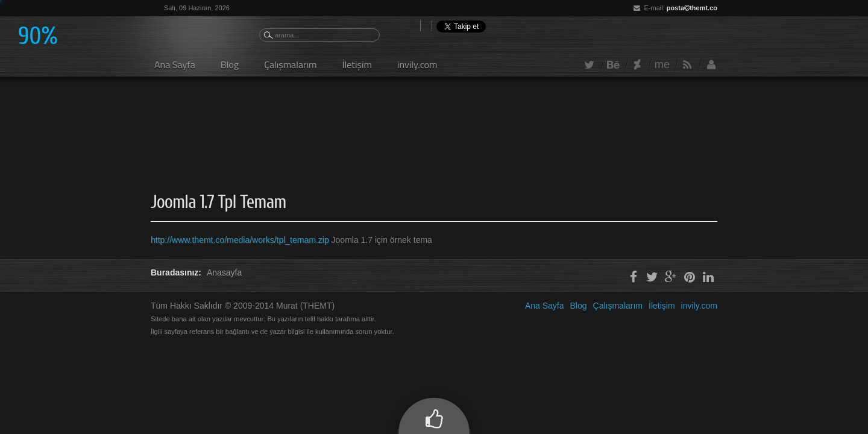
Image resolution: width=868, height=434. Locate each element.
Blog (230, 64)
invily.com (417, 64)
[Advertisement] (370, 121)
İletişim (357, 64)
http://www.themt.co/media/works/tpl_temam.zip (241, 240)
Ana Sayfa (175, 64)
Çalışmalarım (290, 64)
